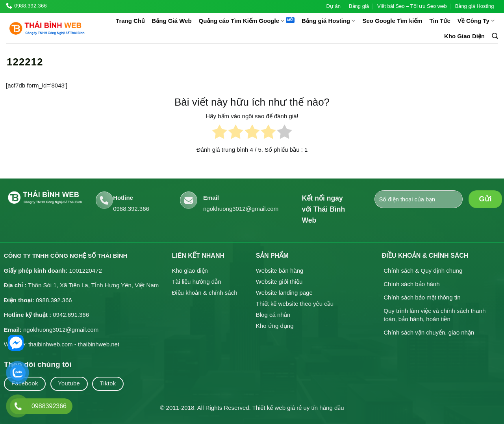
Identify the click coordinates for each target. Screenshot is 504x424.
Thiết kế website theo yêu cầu (295, 304)
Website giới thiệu (279, 282)
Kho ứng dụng (275, 326)
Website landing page (284, 293)
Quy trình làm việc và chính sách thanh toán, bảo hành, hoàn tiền (435, 315)
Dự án (333, 6)
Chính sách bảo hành (411, 284)
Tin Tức (440, 21)
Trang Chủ (130, 21)
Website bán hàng (280, 271)
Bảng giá (359, 6)
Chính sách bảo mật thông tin (422, 297)
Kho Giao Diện (464, 36)
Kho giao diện (190, 271)
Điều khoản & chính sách (204, 293)
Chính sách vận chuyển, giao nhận (429, 332)
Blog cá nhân (273, 315)
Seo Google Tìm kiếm (392, 21)
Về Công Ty (476, 21)
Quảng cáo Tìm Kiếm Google (242, 21)
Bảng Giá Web (171, 21)
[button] (495, 36)
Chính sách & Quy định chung (423, 271)
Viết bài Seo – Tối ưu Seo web (412, 6)
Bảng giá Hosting (475, 6)
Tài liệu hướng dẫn (196, 282)
